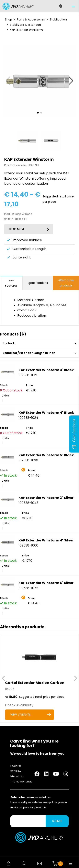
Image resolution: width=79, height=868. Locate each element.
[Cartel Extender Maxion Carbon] (39, 678)
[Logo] (17, 6)
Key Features (11, 283)
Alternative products (66, 283)
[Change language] (61, 6)
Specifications (38, 283)
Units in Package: (15, 219)
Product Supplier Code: (18, 214)
